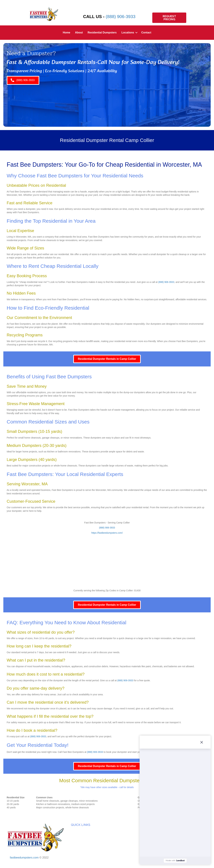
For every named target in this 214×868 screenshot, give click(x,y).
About (79, 33)
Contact (146, 33)
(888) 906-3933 (121, 17)
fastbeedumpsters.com (24, 858)
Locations (128, 33)
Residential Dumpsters (102, 33)
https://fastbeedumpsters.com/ (107, 533)
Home (66, 33)
